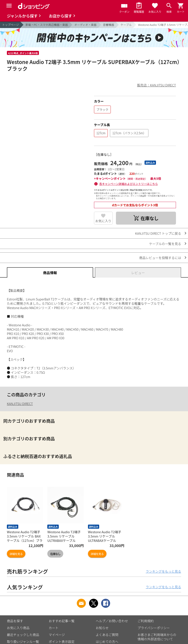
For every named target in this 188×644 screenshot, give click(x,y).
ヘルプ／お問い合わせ (112, 621)
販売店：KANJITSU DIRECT (156, 85)
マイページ (57, 635)
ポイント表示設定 (62, 642)
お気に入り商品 (18, 628)
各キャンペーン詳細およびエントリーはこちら (129, 184)
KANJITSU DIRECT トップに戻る (158, 233)
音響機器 (109, 25)
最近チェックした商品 (23, 635)
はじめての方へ (107, 642)
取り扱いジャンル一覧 (23, 642)
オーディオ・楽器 (85, 25)
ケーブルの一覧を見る (165, 244)
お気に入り (103, 221)
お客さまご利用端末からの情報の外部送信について (157, 637)
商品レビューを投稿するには (160, 258)
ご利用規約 (146, 621)
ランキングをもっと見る (163, 571)
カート (54, 628)
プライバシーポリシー (154, 628)
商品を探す (15, 621)
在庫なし (55, 554)
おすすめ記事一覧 (62, 621)
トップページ (11, 25)
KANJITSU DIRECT (20, 404)
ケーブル (126, 25)
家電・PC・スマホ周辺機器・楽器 (47, 25)
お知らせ (102, 628)
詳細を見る (16, 554)
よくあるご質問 (107, 635)
